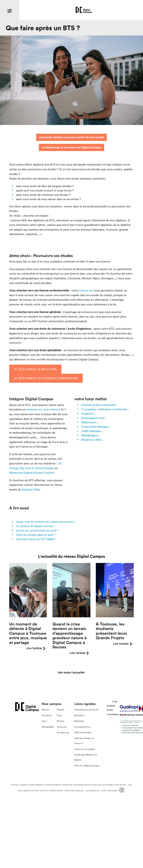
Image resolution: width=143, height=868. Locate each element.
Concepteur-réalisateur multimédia (104, 409)
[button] (122, 791)
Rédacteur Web (91, 440)
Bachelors (80, 715)
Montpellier (48, 727)
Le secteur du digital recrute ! (35, 526)
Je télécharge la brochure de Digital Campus (71, 147)
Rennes (61, 721)
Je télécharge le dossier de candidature (46, 378)
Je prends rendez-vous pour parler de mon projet (71, 137)
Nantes (61, 710)
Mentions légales (74, 790)
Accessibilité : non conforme (102, 790)
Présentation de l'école (86, 710)
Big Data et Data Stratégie (37, 468)
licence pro (86, 290)
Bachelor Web (31, 489)
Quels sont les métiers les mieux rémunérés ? (46, 522)
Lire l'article (37, 648)
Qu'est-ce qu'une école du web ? (37, 530)
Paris (59, 715)
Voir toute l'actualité (71, 673)
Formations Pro (83, 727)
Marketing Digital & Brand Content (32, 473)
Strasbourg (63, 732)
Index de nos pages (85, 749)
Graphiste (87, 414)
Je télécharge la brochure (35, 369)
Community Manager (95, 427)
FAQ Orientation (83, 732)
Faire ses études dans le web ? (36, 535)
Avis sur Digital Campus (87, 766)
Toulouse (62, 727)
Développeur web (93, 418)
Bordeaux (47, 715)
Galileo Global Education (112, 785)
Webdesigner (90, 435)
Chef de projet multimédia (98, 405)
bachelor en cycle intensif (43, 409)
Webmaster (89, 422)
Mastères (79, 721)
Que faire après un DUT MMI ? (36, 539)
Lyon (44, 721)
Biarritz (46, 710)
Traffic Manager (91, 431)
